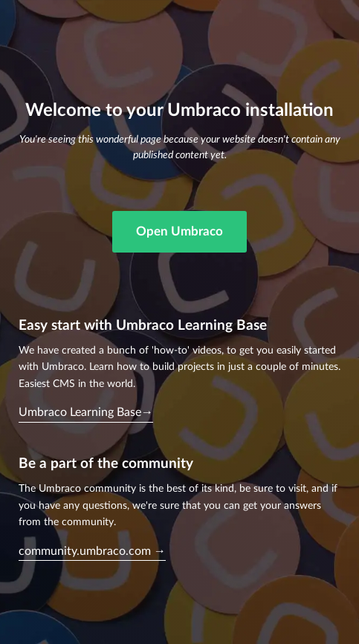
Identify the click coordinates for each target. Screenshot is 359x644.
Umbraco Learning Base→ (86, 412)
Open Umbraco (179, 231)
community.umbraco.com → (92, 551)
